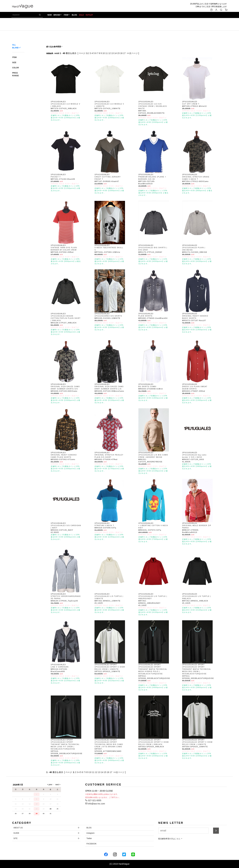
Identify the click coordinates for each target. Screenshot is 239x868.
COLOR (15, 68)
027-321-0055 (93, 800)
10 (104, 53)
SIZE (14, 63)
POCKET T (56, 177)
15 (118, 53)
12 (110, 53)
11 (107, 53)
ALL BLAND (15, 46)
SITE (15, 838)
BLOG (75, 15)
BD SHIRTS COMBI (147, 387)
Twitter (89, 838)
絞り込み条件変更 (55, 47)
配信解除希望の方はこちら (170, 839)
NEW (50, 15)
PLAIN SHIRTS (145, 316)
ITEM (67, 15)
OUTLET (90, 15)
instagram (90, 833)
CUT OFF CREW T (191, 104)
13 (112, 53)
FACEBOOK (91, 844)
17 (124, 53)
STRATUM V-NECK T (104, 526)
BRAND (57, 15)
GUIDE (16, 833)
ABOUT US (18, 828)
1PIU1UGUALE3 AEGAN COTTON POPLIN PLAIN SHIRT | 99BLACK (66, 318)
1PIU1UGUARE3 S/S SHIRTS (108, 316)
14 (116, 53)
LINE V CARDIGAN (60, 667)
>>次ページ (132, 53)
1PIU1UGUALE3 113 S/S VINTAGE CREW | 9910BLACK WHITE (153, 106)
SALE (82, 15)
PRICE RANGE (15, 74)
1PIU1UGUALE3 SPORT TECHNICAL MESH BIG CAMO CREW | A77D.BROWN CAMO (109, 744)
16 (121, 53)
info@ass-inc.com (95, 804)
